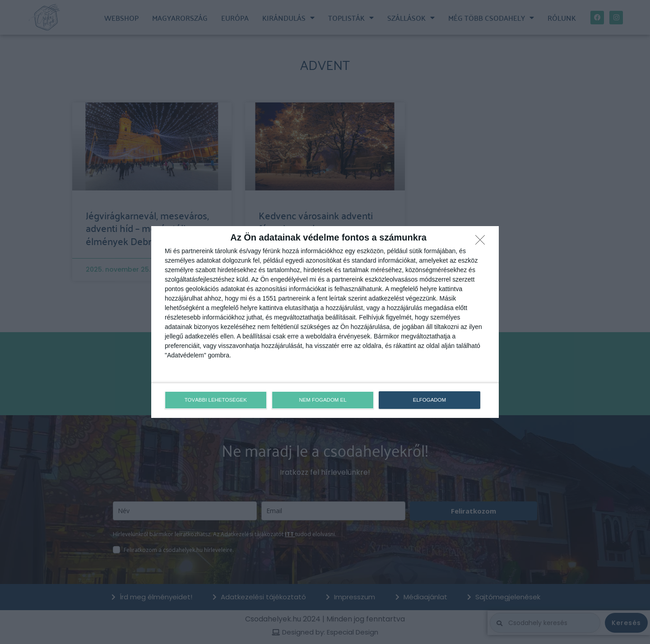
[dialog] (325, 322)
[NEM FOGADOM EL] (483, 243)
